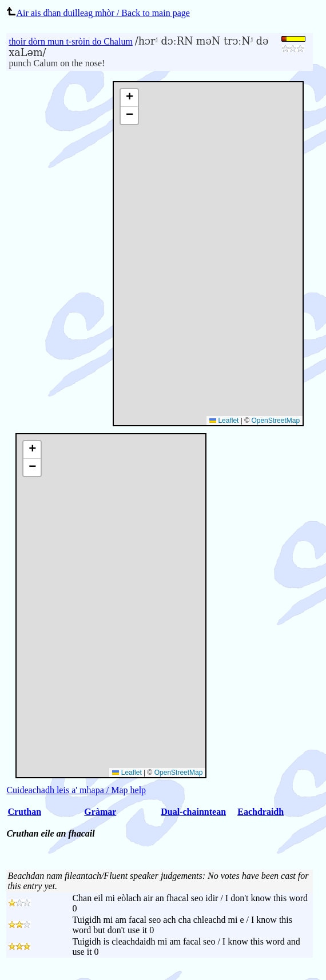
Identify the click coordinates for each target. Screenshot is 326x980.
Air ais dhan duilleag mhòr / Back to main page (98, 13)
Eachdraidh (261, 812)
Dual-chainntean (193, 812)
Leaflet (224, 421)
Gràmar (100, 812)
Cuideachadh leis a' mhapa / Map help (76, 790)
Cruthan (24, 812)
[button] (129, 98)
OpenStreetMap (275, 421)
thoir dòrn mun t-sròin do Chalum (70, 41)
